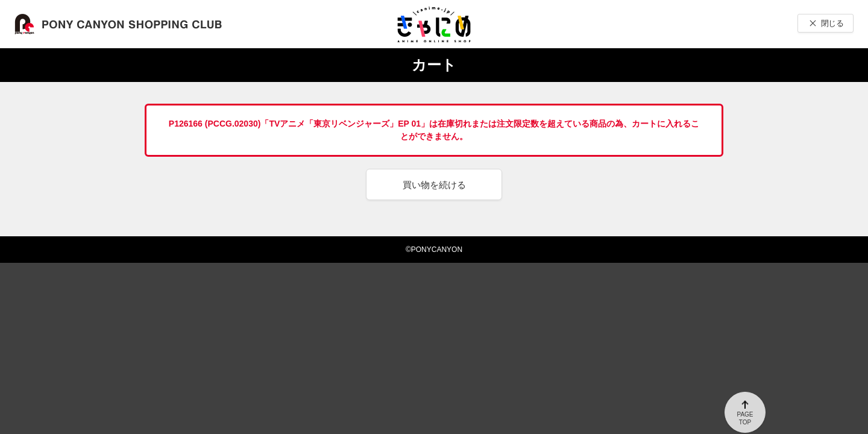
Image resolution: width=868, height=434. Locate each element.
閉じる (832, 23)
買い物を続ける (434, 185)
